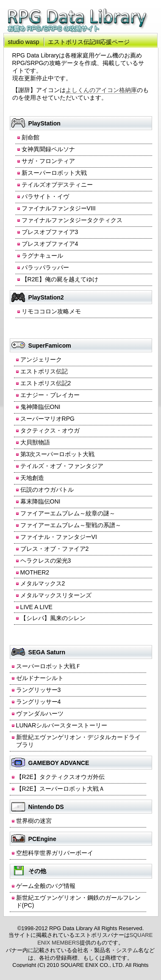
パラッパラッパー (45, 267)
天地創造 (32, 478)
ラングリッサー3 (39, 690)
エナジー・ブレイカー (50, 395)
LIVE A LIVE (36, 607)
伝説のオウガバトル (47, 490)
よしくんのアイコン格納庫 (101, 90)
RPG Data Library (78, 21)
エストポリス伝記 (44, 371)
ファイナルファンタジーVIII (59, 208)
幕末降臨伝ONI (40, 501)
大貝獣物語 (35, 442)
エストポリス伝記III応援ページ (89, 42)
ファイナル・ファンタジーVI (59, 537)
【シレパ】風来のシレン (53, 618)
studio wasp (24, 42)
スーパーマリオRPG (47, 419)
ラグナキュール (42, 256)
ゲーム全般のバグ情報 (46, 886)
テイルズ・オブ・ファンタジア (62, 466)
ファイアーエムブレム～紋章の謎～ (68, 513)
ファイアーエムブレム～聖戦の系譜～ (71, 525)
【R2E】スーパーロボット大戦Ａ (60, 789)
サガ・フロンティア (48, 161)
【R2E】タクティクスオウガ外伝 (60, 777)
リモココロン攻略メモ (51, 311)
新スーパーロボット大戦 (54, 173)
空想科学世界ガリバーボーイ (55, 853)
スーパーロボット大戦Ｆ (49, 666)
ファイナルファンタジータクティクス (72, 220)
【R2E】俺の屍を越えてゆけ (60, 279)
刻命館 (31, 137)
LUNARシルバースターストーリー (62, 725)
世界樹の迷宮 (34, 821)
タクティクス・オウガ (50, 430)
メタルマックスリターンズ (56, 595)
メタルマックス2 (43, 583)
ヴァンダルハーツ (40, 713)
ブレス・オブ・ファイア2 (55, 549)
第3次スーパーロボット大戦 (58, 454)
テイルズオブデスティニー (57, 185)
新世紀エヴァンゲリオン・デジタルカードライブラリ (78, 741)
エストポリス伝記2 (46, 383)
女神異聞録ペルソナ (48, 149)
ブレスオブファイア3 (50, 232)
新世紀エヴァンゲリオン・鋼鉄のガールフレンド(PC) (78, 901)
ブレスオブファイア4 (50, 244)
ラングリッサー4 (39, 702)
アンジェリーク (41, 359)
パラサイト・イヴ (45, 196)
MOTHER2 (35, 572)
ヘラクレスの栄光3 (46, 561)
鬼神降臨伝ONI (40, 407)
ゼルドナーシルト (40, 678)
